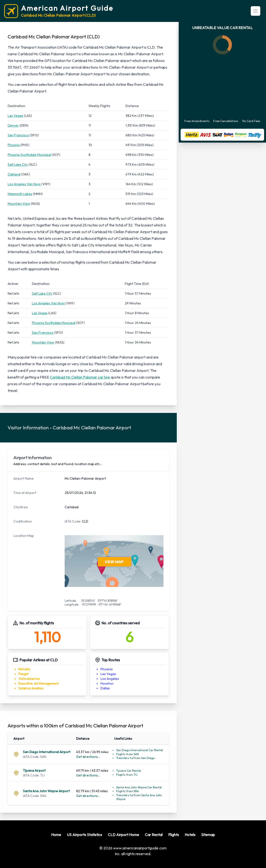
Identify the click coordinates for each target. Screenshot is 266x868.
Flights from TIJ (127, 775)
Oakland (14, 174)
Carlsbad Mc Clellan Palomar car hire (80, 377)
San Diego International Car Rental (140, 750)
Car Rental (154, 835)
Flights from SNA (128, 791)
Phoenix (14, 145)
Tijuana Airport (34, 770)
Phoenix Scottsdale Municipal (29, 155)
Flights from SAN (128, 754)
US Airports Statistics (84, 835)
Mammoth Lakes (20, 194)
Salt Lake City (18, 164)
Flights (174, 835)
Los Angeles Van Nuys (24, 184)
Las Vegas (15, 116)
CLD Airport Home (123, 835)
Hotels (190, 835)
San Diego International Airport (47, 752)
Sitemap (208, 835)
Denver (13, 125)
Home (56, 835)
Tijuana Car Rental (129, 771)
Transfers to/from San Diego (136, 758)
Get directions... (88, 757)
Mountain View (19, 204)
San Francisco (18, 135)
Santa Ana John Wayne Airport (46, 791)
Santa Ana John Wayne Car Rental (139, 787)
